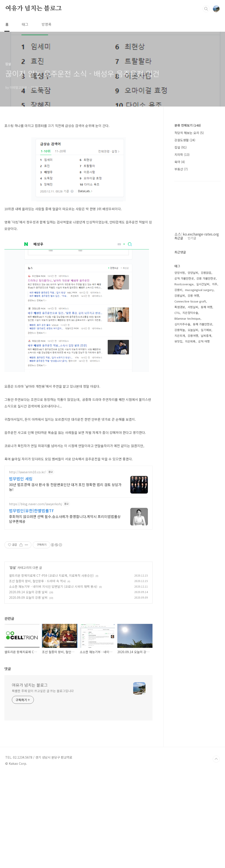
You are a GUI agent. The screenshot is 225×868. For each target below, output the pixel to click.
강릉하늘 (180, 462)
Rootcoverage (184, 416)
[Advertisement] (78, 504)
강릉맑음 (206, 405)
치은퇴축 (190, 473)
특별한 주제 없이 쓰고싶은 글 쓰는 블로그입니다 (43, 785)
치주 (215, 416)
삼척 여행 (204, 473)
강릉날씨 (180, 428)
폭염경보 (180, 439)
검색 (206, 9)
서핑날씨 (193, 439)
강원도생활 (185, 140)
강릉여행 (193, 468)
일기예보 (206, 462)
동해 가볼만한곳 (203, 456)
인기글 (192, 370)
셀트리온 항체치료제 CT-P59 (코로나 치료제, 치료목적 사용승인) (51, 581)
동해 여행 (207, 439)
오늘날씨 (193, 462)
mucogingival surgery (199, 422)
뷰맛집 (178, 473)
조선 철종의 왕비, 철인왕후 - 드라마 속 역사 (37, 586)
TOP (216, 853)
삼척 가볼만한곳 (184, 410)
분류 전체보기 (188, 125)
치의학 (182, 155)
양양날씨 (193, 405)
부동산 (181, 169)
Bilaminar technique (187, 451)
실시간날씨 (203, 416)
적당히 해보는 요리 (189, 133)
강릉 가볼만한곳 (206, 410)
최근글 (179, 370)
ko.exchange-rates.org (201, 234)
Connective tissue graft (190, 433)
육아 (180, 162)
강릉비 (178, 422)
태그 (25, 24)
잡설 (13, 573)
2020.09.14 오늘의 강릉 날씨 (28, 597)
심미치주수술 (182, 456)
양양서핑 (180, 405)
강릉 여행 (193, 428)
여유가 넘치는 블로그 (34, 9)
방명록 (46, 24)
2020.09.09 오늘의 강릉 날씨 (28, 603)
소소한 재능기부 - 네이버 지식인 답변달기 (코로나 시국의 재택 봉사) (53, 592)
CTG (177, 445)
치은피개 (180, 468)
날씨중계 (206, 468)
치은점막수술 (190, 445)
